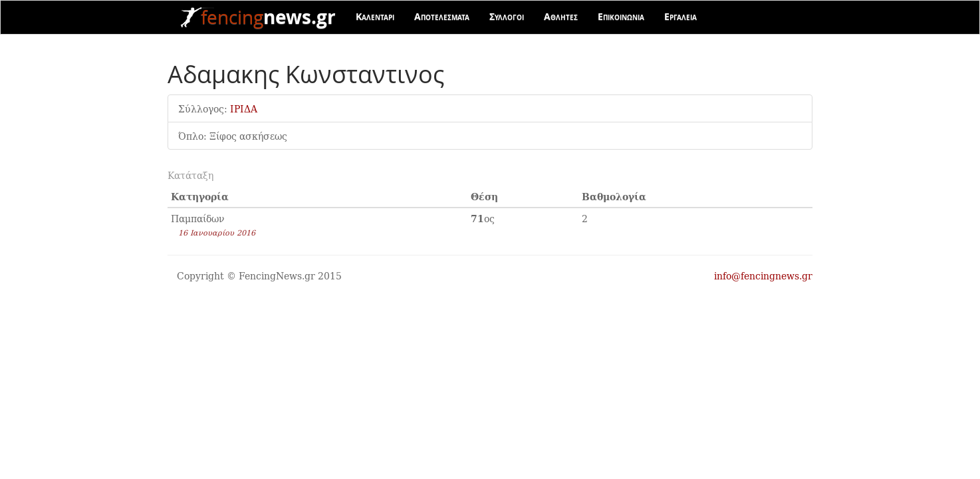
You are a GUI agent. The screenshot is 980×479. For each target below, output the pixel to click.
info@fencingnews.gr (763, 275)
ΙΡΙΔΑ (244, 108)
